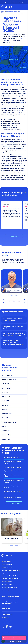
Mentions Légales (6, 623)
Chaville (6, 426)
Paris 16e (6, 384)
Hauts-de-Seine (5, 13)
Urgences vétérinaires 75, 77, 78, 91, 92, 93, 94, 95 (14, 2)
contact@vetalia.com (7, 614)
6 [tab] (15, 295)
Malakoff (6, 435)
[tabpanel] (12, 281)
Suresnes (6, 405)
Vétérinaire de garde (7, 581)
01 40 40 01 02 (6, 617)
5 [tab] (14, 295)
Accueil (3, 12)
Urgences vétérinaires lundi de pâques (11, 570)
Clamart (6, 418)
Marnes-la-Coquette (9, 422)
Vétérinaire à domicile (7, 584)
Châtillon (6, 439)
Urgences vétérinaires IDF (8, 564)
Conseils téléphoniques (8, 590)
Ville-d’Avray (7, 414)
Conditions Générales (7, 620)
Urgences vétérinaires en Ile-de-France (13, 12)
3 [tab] (11, 295)
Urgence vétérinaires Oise (12, 497)
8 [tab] (18, 295)
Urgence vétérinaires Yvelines (13, 467)
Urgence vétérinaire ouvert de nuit (10, 579)
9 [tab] (19, 295)
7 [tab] (17, 295)
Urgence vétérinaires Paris (12, 458)
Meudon (6, 401)
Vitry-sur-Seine (8, 375)
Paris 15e (6, 397)
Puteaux (6, 431)
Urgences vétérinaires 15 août (9, 576)
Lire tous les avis (14, 236)
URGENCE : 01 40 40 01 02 (12, 638)
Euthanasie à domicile (7, 567)
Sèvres (5, 392)
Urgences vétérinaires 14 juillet (9, 573)
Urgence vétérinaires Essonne (13, 471)
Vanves (5, 409)
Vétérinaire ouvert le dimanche (9, 587)
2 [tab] (10, 295)
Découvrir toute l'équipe (14, 301)
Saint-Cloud (7, 388)
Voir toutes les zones (14, 503)
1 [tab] (9, 295)
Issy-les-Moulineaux (9, 380)
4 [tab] (13, 295)
